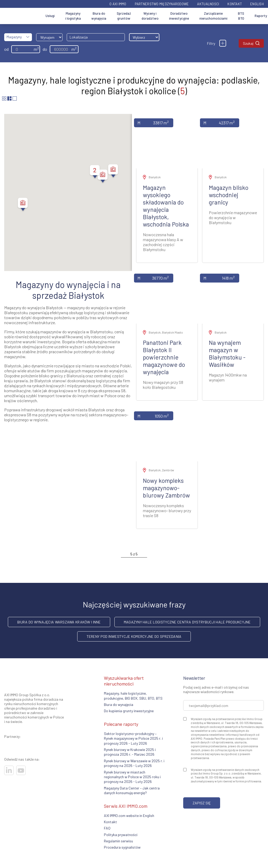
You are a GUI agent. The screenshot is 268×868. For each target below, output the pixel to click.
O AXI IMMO (118, 4)
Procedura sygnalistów (122, 847)
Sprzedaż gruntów (124, 16)
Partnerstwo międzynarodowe (162, 4)
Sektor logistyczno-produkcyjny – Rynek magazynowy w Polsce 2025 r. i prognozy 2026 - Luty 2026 (133, 738)
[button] (113, 172)
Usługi (50, 16)
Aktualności (208, 4)
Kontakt (235, 4)
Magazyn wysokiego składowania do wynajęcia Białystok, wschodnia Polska (166, 206)
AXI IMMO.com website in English (129, 816)
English (257, 4)
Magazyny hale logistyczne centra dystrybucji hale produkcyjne (187, 622)
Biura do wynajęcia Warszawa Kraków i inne (59, 622)
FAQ (107, 828)
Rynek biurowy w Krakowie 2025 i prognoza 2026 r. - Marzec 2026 (130, 752)
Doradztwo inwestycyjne (179, 16)
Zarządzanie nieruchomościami (214, 16)
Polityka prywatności (121, 835)
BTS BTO (241, 16)
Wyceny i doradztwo (150, 16)
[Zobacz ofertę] (167, 141)
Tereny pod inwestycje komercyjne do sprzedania (134, 636)
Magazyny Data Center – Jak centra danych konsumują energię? (132, 790)
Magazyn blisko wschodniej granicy (229, 195)
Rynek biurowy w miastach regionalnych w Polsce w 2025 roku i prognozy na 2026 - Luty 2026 (132, 777)
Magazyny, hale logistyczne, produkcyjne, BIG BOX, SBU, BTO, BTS (133, 696)
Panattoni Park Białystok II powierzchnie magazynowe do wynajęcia (164, 357)
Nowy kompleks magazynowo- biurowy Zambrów (166, 488)
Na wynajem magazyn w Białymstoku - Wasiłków (227, 353)
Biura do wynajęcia (99, 16)
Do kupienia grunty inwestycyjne (129, 711)
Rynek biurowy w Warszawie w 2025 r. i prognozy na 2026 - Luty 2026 (134, 763)
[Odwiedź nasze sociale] (9, 770)
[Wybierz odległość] (144, 37)
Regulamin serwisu (118, 841)
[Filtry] (223, 43)
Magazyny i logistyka (73, 16)
